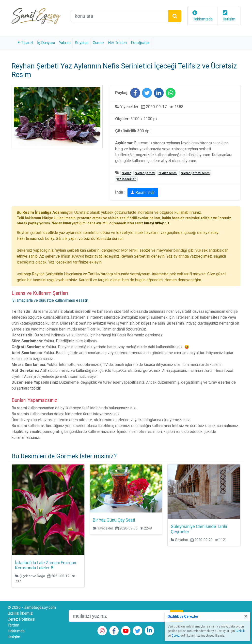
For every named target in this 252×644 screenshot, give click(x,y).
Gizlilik (240, 631)
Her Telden (117, 43)
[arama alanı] (120, 16)
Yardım (13, 625)
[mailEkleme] (119, 616)
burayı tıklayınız (157, 223)
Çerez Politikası (21, 619)
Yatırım (65, 43)
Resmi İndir (143, 192)
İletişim (229, 19)
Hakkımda (16, 631)
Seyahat (82, 43)
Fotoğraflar (140, 43)
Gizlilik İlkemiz (20, 613)
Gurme (98, 43)
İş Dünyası (46, 43)
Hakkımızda (203, 19)
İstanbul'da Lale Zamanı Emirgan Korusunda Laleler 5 (46, 565)
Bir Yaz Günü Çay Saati (114, 520)
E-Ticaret (25, 43)
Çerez (176, 636)
